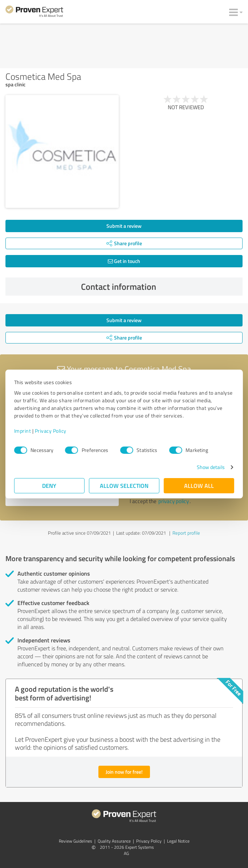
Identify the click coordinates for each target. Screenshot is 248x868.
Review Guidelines (76, 841)
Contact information (160, 287)
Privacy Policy (51, 431)
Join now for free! (124, 772)
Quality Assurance (114, 841)
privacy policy (174, 501)
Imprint (23, 431)
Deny (49, 486)
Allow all (199, 486)
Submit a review (124, 226)
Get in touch (124, 261)
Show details (210, 467)
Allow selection (124, 486)
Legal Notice (178, 841)
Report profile (186, 533)
